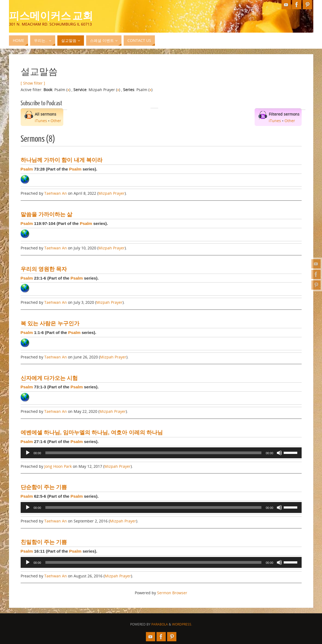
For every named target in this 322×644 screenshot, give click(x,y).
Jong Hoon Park (58, 466)
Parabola (160, 624)
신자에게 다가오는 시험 (49, 378)
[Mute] (279, 453)
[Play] (28, 453)
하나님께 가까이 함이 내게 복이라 (62, 160)
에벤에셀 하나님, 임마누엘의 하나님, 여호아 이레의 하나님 (92, 432)
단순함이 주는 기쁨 (44, 487)
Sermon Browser (172, 593)
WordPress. (182, 624)
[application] (161, 453)
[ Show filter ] (33, 83)
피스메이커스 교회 (51, 15)
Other (56, 121)
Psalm (27, 169)
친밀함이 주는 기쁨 (44, 542)
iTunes (41, 121)
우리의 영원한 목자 (44, 269)
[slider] (153, 453)
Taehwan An (56, 193)
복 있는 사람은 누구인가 (50, 323)
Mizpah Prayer (112, 193)
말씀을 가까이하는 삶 (47, 214)
